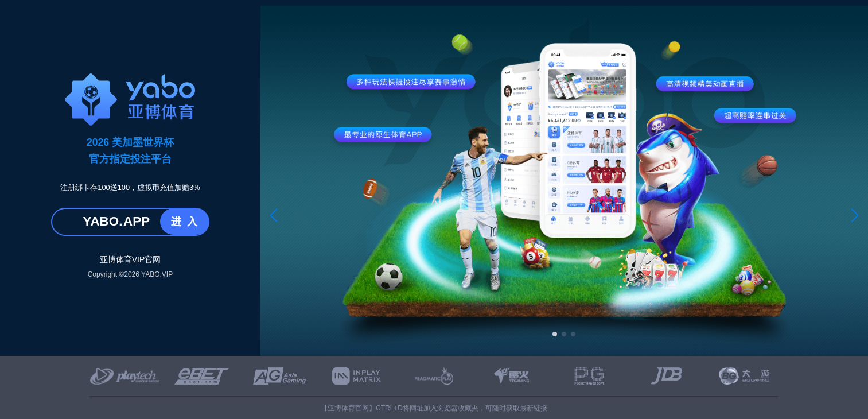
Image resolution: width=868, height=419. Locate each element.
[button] (274, 215)
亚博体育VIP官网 (131, 259)
